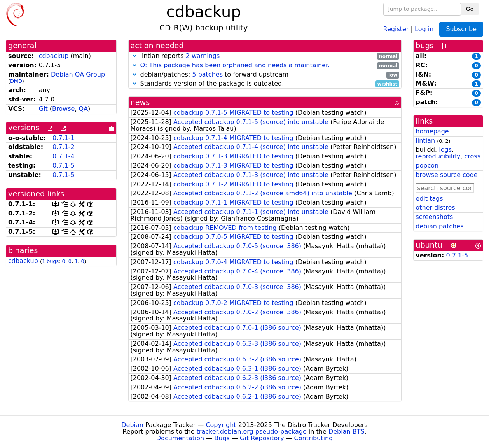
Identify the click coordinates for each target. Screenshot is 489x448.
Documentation (180, 438)
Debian (132, 425)
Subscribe (461, 29)
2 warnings (203, 56)
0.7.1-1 (64, 138)
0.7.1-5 (64, 165)
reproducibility (438, 156)
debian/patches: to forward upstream (265, 75)
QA (84, 109)
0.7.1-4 (64, 156)
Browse (63, 109)
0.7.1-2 (64, 147)
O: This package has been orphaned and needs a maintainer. (235, 65)
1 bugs (50, 261)
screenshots (434, 217)
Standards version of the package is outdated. (265, 84)
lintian (425, 141)
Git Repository (262, 438)
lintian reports (265, 56)
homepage (432, 131)
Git (43, 109)
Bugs (222, 438)
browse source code (446, 175)
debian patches (439, 226)
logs (445, 150)
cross (472, 156)
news (140, 102)
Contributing (314, 438)
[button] (134, 56)
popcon (427, 165)
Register (396, 29)
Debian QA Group (78, 74)
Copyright (221, 425)
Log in (424, 29)
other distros (435, 207)
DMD (16, 81)
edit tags (429, 199)
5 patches (207, 74)
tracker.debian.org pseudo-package (252, 431)
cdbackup (54, 56)
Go (470, 9)
